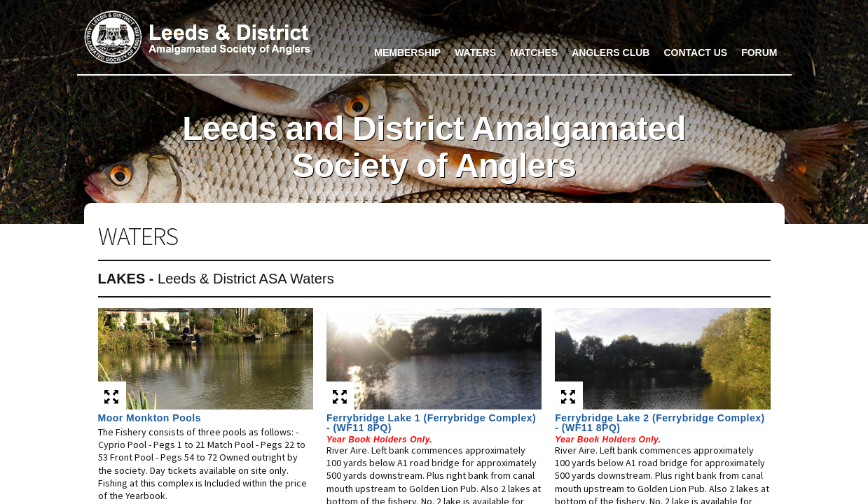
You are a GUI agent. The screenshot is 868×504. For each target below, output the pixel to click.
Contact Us (695, 52)
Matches (534, 52)
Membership (407, 52)
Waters (475, 52)
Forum (759, 52)
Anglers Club (611, 52)
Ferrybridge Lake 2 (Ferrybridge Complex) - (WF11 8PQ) (660, 423)
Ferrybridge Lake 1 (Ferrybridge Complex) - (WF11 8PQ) (431, 423)
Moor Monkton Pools (150, 418)
